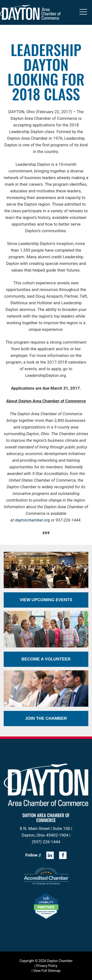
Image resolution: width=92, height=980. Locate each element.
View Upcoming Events (46, 600)
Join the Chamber (46, 718)
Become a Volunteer (46, 659)
